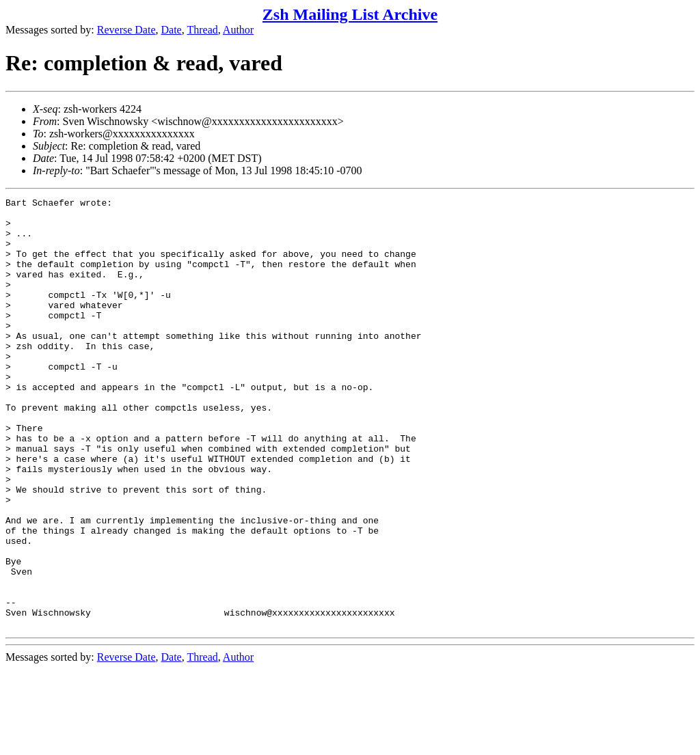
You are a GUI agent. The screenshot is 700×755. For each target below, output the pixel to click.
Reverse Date (126, 30)
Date (172, 30)
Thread (202, 30)
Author (238, 30)
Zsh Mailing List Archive (350, 14)
